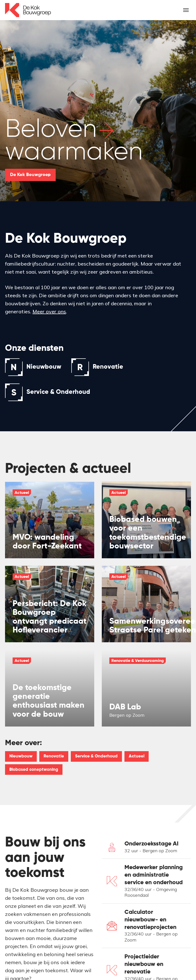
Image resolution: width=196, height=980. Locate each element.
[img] (50, 520)
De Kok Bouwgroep (30, 175)
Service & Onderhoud (96, 756)
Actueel (137, 756)
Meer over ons (49, 311)
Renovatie (54, 756)
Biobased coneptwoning (34, 770)
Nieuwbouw (21, 756)
